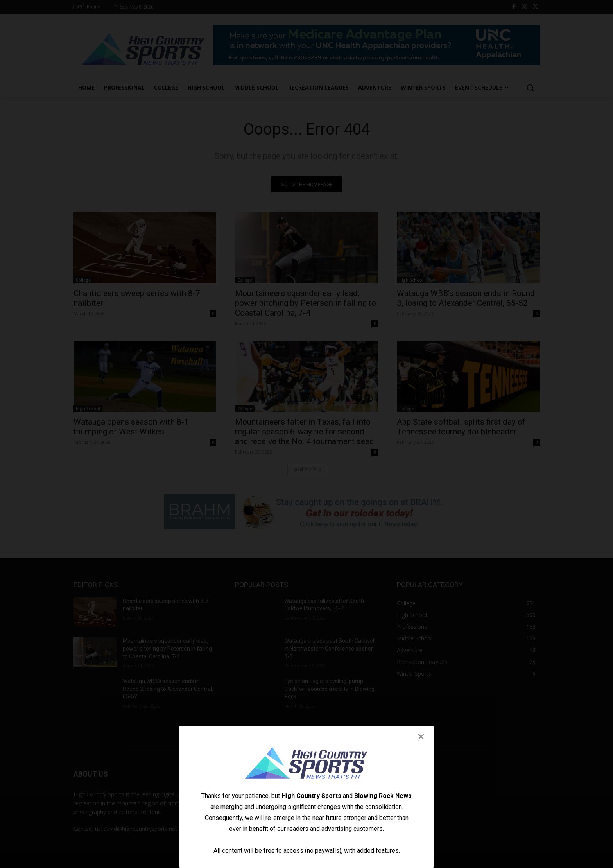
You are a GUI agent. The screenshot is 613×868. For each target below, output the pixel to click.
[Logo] (306, 764)
